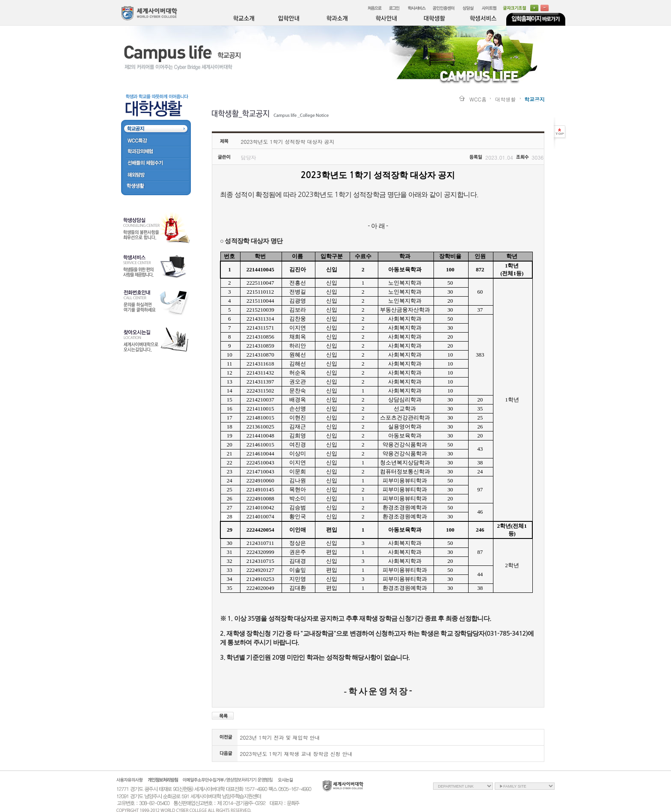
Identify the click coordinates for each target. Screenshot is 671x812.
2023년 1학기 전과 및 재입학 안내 (280, 737)
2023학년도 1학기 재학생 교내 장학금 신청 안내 (296, 754)
